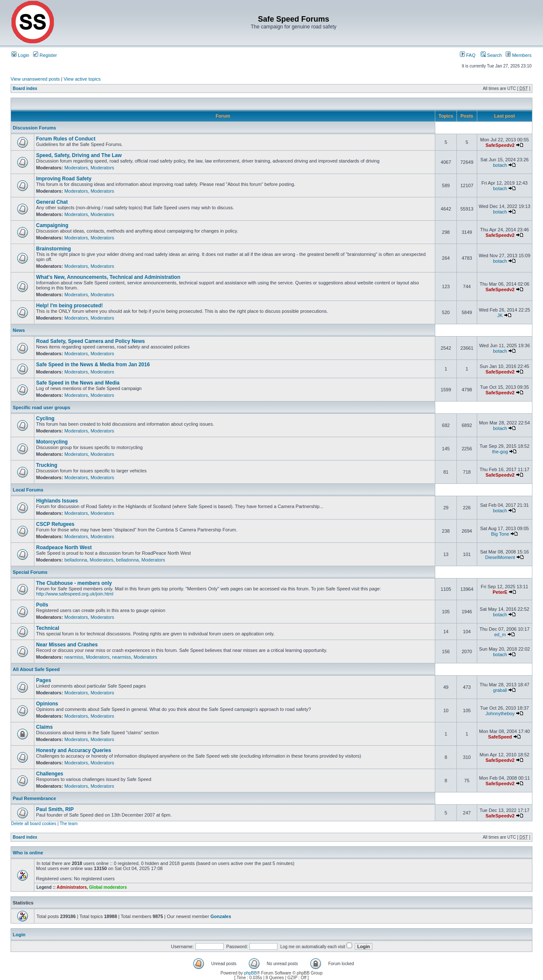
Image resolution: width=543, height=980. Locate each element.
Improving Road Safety (64, 179)
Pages (43, 680)
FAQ (468, 55)
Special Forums (30, 572)
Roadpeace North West (64, 548)
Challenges (50, 774)
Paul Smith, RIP (55, 809)
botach (500, 165)
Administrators (71, 887)
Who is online (28, 853)
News (19, 330)
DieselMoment (500, 557)
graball (500, 690)
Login (20, 55)
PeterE (500, 592)
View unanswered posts (35, 79)
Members (519, 55)
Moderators (76, 168)
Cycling (45, 418)
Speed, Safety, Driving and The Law (79, 155)
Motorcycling (52, 442)
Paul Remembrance (34, 798)
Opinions (47, 704)
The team (69, 824)
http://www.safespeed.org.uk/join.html (75, 594)
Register (45, 55)
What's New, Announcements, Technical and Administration (108, 277)
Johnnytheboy (500, 713)
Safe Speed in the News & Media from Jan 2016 (93, 365)
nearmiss (74, 657)
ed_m (500, 635)
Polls (42, 605)
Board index (25, 88)
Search (491, 55)
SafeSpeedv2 (500, 145)
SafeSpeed (500, 737)
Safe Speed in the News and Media (78, 383)
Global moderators (108, 887)
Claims (44, 727)
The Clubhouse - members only (74, 583)
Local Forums (28, 490)
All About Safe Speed (36, 669)
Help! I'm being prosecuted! (70, 306)
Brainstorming (53, 249)
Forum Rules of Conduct (66, 139)
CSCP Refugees (55, 524)
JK (500, 315)
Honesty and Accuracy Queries (74, 750)
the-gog (500, 452)
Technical (48, 628)
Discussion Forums (34, 128)
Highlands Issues (57, 501)
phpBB (250, 973)
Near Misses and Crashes (67, 645)
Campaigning (52, 225)
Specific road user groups (42, 407)
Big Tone (500, 534)
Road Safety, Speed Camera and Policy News (91, 341)
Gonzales (221, 916)
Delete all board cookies (34, 824)
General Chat (52, 202)
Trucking (47, 465)
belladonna (76, 560)
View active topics (82, 79)
